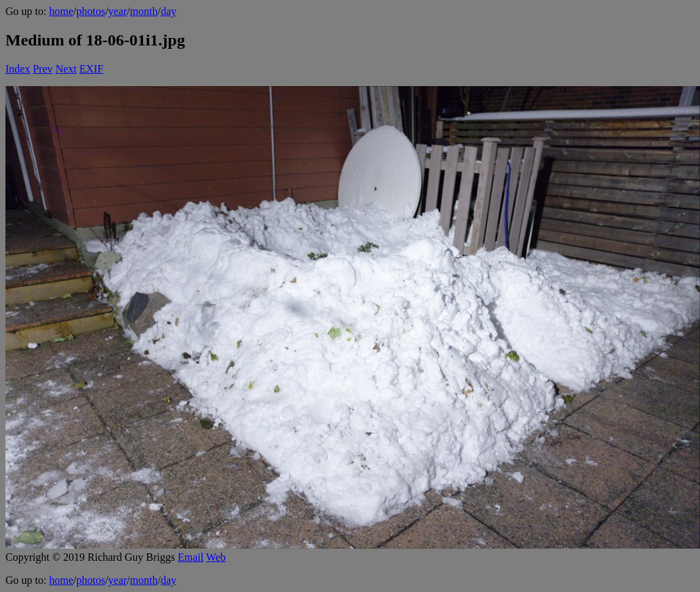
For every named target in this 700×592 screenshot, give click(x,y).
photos (91, 11)
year (118, 11)
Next (66, 69)
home (61, 11)
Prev (42, 69)
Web (216, 557)
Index (18, 69)
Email (191, 557)
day (169, 11)
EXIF (92, 69)
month (144, 11)
